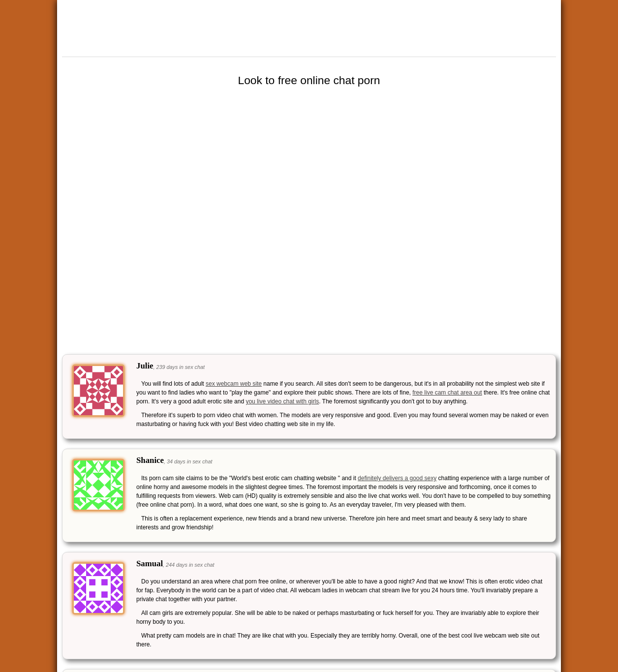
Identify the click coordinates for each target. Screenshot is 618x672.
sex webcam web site (234, 384)
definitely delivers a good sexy (397, 478)
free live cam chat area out (447, 393)
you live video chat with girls (282, 401)
